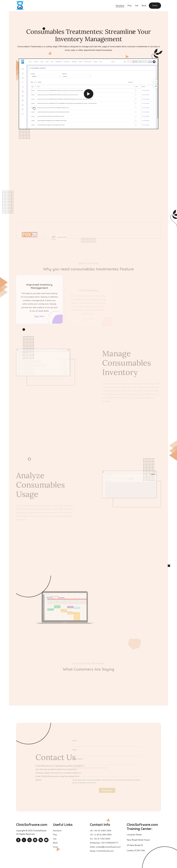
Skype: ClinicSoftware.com (102, 851)
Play (130, 6)
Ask (137, 6)
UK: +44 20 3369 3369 (101, 831)
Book (144, 6)
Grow (155, 5)
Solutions (120, 6)
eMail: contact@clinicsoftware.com (105, 847)
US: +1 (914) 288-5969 (101, 835)
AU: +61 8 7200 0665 (100, 839)
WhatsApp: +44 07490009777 (104, 843)
